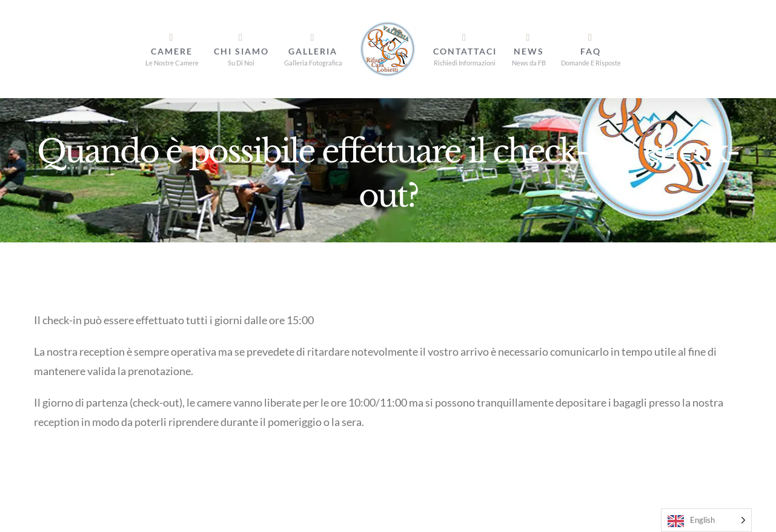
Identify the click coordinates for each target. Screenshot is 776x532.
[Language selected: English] (706, 520)
